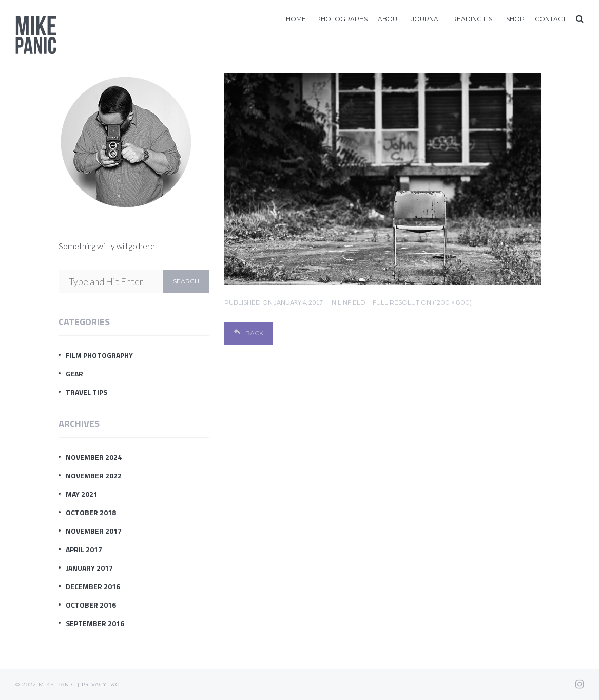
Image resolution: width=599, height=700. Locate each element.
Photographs (342, 19)
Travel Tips (86, 392)
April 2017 (84, 549)
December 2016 (93, 586)
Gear (74, 374)
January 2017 (89, 568)
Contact (550, 19)
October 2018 (91, 512)
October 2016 (91, 605)
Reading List (474, 19)
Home (296, 19)
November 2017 (94, 531)
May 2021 (82, 494)
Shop (515, 19)
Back (249, 333)
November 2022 (94, 475)
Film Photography (99, 355)
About (389, 19)
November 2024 (94, 457)
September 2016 (95, 623)
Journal (427, 19)
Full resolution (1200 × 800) (422, 302)
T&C (114, 684)
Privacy (94, 684)
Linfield (352, 302)
